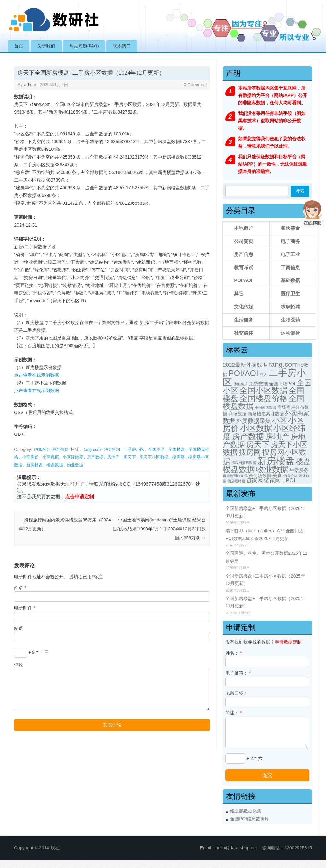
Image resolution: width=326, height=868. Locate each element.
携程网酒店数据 (244, 463)
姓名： (234, 653)
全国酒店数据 (265, 408)
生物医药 (290, 320)
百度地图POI (233, 476)
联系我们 (122, 46)
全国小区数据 (263, 390)
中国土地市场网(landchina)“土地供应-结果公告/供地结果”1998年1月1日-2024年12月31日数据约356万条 (159, 529)
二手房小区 (134, 449)
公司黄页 (244, 241)
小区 (280, 420)
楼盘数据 (55, 465)
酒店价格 (290, 476)
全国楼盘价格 (263, 398)
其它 (239, 293)
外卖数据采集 (254, 421)
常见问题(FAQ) (84, 46)
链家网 (255, 481)
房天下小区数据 (154, 457)
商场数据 (238, 414)
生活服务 (244, 320)
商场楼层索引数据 (266, 414)
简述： (234, 713)
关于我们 (46, 46)
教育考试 (244, 267)
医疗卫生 (290, 293)
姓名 (20, 588)
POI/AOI (42, 449)
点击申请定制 (79, 497)
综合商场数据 (258, 476)
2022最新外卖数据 (245, 365)
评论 (19, 665)
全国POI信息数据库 (250, 819)
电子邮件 (25, 608)
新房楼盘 (35, 465)
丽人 (263, 375)
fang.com (92, 449)
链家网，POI (280, 481)
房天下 (130, 457)
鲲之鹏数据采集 (246, 811)
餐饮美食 (290, 228)
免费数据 (258, 384)
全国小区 (156, 449)
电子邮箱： (238, 673)
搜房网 (178, 457)
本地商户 (244, 228)
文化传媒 (244, 307)
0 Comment (195, 85)
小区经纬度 (73, 457)
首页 (19, 46)
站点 (19, 628)
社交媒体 (244, 333)
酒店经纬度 (236, 481)
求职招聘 (290, 307)
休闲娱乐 (240, 384)
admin (30, 85)
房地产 (113, 457)
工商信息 (290, 267)
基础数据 (290, 280)
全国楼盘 (177, 449)
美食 (277, 476)
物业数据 (75, 465)
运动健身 (290, 333)
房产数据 (95, 457)
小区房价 (30, 457)
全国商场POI (282, 384)
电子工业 (290, 254)
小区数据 (51, 457)
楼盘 (303, 461)
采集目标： (237, 693)
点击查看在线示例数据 (37, 375)
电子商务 (290, 241)
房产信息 (60, 449)
